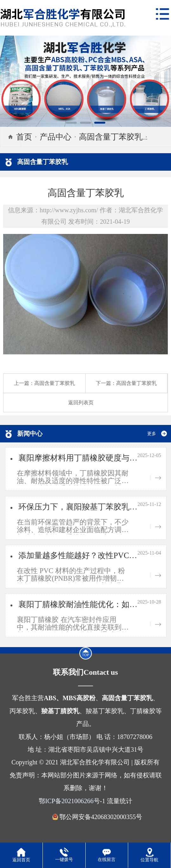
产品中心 (56, 137)
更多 (152, 434)
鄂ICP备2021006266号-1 (72, 801)
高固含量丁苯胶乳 (111, 137)
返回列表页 (81, 403)
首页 (24, 137)
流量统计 (120, 801)
